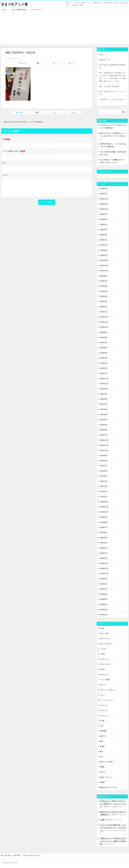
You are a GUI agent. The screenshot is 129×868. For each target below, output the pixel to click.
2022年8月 (104, 399)
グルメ (102, 695)
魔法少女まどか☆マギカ (108, 787)
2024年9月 (104, 276)
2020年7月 (104, 527)
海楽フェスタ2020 (106, 762)
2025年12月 (104, 199)
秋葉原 (102, 767)
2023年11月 (104, 322)
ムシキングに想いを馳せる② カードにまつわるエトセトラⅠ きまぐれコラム (113, 828)
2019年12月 (104, 563)
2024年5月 (104, 291)
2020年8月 (104, 522)
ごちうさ (103, 649)
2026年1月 (104, 194)
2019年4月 (104, 604)
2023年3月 (104, 363)
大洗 (101, 726)
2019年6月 (104, 594)
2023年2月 (104, 368)
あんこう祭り (105, 633)
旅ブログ (103, 736)
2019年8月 (104, 584)
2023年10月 (104, 327)
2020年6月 (104, 533)
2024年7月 (104, 281)
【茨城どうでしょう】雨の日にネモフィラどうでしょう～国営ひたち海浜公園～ (113, 841)
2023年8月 (104, 337)
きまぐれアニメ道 (15, 4)
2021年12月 (104, 440)
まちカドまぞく (105, 664)
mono (102, 628)
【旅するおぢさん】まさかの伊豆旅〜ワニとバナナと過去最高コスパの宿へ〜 (25, 122)
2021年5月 (104, 476)
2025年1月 (104, 255)
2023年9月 (104, 332)
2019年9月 (104, 579)
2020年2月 (104, 553)
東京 (101, 752)
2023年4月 (104, 358)
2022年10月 (104, 389)
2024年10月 (104, 271)
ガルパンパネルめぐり (108, 690)
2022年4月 (104, 420)
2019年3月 (104, 610)
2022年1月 (104, 435)
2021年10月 (104, 450)
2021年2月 (104, 491)
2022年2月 (104, 430)
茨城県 (102, 782)
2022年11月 (104, 384)
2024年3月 (104, 301)
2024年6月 (104, 286)
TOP (12, 855)
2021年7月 (104, 466)
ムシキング (104, 715)
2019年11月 (104, 568)
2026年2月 (104, 189)
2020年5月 (104, 538)
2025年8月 (104, 219)
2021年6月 (104, 471)
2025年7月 (104, 225)
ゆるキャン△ (105, 674)
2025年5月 (104, 235)
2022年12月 (104, 378)
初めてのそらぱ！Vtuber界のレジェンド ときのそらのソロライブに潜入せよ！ (113, 136)
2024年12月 (104, 260)
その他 (102, 654)
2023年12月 (104, 317)
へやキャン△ (105, 659)
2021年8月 (104, 461)
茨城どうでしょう (106, 777)
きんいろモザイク (106, 644)
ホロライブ (104, 710)
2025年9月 (104, 214)
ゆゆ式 (102, 669)
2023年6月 (104, 348)
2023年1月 (104, 373)
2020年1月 (104, 558)
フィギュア (104, 705)
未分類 (102, 746)
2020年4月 (104, 543)
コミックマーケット (107, 700)
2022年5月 (104, 414)
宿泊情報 (103, 731)
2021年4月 (104, 481)
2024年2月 (104, 307)
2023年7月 (104, 343)
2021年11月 (104, 445)
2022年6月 (104, 409)
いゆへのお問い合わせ (19, 10)
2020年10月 (104, 512)
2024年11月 (104, 266)
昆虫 (101, 741)
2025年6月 (104, 230)
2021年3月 (104, 486)
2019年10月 (104, 574)
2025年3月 (104, 245)
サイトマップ (36, 10)
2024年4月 (104, 296)
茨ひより (103, 772)
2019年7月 (104, 589)
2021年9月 (104, 456)
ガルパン (103, 685)
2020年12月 (104, 502)
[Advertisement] (64, 29)
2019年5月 (104, 599)
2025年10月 (104, 209)
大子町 (102, 721)
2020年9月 (104, 517)
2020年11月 (104, 507)
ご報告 (102, 820)
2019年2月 (104, 615)
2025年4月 (104, 240)
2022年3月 (104, 425)
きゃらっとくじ (105, 638)
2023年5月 (104, 353)
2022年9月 (104, 394)
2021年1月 (104, 497)
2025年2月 (104, 250)
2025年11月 (104, 204)
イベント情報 (105, 680)
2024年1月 (104, 312)
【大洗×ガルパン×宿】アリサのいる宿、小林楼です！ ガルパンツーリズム (113, 804)
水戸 (101, 757)
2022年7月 (104, 404)
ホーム (5, 10)
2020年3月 (104, 548)
